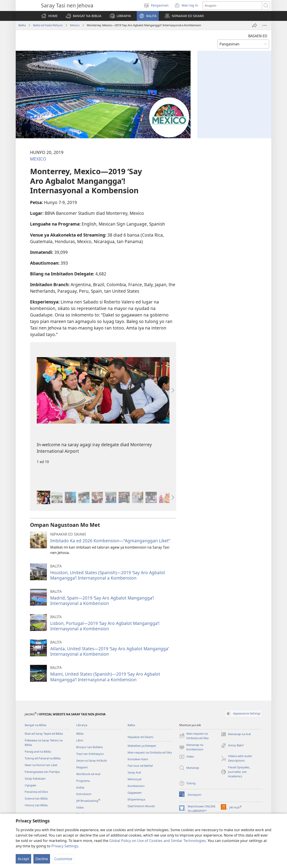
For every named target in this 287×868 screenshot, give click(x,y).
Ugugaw (30, 785)
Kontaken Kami (138, 759)
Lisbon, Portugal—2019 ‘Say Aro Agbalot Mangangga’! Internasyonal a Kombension (105, 626)
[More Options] (265, 25)
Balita (22, 25)
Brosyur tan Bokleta (89, 747)
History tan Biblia (36, 805)
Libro (80, 740)
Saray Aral (134, 772)
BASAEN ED (258, 36)
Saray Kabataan (35, 778)
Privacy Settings (65, 846)
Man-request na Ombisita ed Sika (150, 752)
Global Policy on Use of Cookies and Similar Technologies (158, 841)
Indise (80, 787)
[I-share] (255, 25)
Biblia (80, 734)
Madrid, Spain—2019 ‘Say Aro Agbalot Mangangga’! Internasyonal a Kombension (102, 601)
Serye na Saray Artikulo (92, 760)
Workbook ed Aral (88, 774)
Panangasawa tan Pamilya (42, 772)
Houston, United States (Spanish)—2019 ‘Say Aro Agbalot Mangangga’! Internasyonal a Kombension (108, 575)
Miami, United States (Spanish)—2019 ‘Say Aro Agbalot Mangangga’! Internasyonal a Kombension (105, 677)
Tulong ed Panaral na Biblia (43, 758)
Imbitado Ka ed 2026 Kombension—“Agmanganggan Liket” (110, 541)
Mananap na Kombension (191, 747)
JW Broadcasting (88, 801)
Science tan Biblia (36, 798)
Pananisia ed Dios (36, 792)
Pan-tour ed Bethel (140, 766)
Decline (42, 859)
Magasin (82, 767)
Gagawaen (135, 793)
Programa (83, 781)
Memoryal (134, 779)
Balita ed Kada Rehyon (48, 25)
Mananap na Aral (236, 734)
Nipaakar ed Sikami (140, 737)
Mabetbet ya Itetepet (142, 746)
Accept (23, 859)
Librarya (82, 725)
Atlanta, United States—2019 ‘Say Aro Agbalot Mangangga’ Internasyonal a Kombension (110, 651)
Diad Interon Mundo (141, 806)
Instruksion (84, 794)
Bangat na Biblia (35, 725)
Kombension (136, 786)
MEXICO (38, 159)
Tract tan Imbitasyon (90, 754)
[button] (84, 16)
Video (80, 807)
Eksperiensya (136, 799)
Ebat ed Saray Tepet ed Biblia (44, 734)
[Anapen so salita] (232, 5)
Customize (63, 859)
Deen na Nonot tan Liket (41, 765)
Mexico (75, 25)
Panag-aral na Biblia (38, 752)
